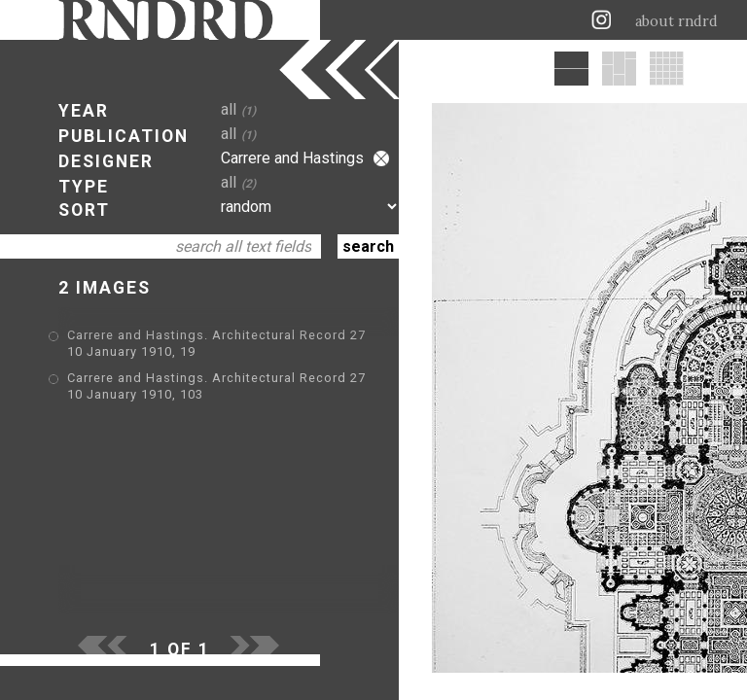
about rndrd (676, 21)
